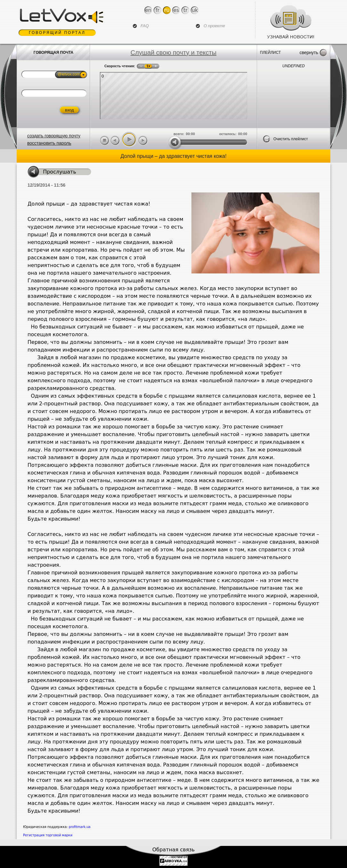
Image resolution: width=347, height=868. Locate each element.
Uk (195, 10)
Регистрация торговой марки (48, 835)
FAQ (145, 26)
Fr (157, 10)
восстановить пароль (49, 143)
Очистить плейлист (291, 139)
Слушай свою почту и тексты (173, 53)
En (148, 10)
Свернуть (309, 53)
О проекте (214, 26)
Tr (186, 10)
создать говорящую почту (54, 136)
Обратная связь (174, 850)
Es (176, 10)
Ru (167, 10)
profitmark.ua (80, 827)
